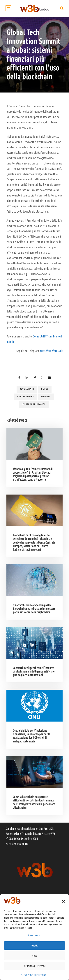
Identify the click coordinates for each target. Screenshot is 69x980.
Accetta (35, 945)
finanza (46, 397)
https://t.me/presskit (51, 351)
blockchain (27, 389)
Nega (35, 956)
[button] (63, 901)
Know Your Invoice (34, 404)
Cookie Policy (27, 975)
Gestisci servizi (34, 935)
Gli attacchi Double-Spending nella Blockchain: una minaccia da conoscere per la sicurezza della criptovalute (34, 609)
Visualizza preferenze (35, 966)
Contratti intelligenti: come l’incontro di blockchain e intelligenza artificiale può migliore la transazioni (34, 671)
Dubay (45, 389)
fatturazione (26, 397)
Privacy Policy (40, 975)
